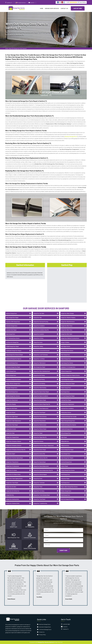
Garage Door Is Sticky (38, 338)
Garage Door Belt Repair (12, 408)
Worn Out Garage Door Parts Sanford (18, 49)
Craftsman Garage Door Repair (13, 367)
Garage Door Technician (39, 483)
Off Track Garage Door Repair (68, 396)
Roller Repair (64, 437)
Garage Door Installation (39, 326)
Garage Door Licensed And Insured (41, 351)
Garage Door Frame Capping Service (14, 479)
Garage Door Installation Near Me (41, 330)
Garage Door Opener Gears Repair (41, 392)
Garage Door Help (38, 318)
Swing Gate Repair (65, 479)
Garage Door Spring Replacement (41, 466)
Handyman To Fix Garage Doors (68, 367)
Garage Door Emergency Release (14, 441)
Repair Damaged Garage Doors (68, 421)
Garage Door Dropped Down (12, 437)
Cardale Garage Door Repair (12, 346)
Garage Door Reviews (38, 441)
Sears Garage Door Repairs (67, 458)
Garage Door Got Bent (11, 487)
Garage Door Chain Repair (12, 425)
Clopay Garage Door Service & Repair (14, 355)
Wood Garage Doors (66, 495)
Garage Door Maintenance (40, 363)
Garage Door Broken (11, 412)
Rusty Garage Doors (66, 454)
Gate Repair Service (66, 346)
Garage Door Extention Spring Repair (14, 458)
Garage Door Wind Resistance (68, 322)
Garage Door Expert (11, 454)
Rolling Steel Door (65, 446)
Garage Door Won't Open (67, 334)
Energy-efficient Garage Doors (13, 384)
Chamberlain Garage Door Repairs (14, 351)
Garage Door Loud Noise (39, 359)
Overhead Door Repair (66, 400)
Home (42, 8)
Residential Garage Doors (67, 429)
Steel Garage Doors (65, 474)
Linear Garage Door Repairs (67, 379)
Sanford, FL (10, 3)
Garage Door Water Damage (67, 313)
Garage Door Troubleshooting (40, 503)
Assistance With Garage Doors (13, 322)
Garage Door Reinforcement (40, 425)
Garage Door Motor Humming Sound (42, 371)
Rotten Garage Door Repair (67, 450)
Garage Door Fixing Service (12, 462)
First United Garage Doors (12, 392)
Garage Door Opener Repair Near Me (42, 404)
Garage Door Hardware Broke (13, 503)
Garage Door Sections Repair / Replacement (44, 446)
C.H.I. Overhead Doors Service (13, 338)
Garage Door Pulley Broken (40, 421)
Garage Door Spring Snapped (40, 474)
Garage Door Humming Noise (13, 499)
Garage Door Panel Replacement (41, 408)
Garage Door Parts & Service (40, 417)
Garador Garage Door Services (13, 396)
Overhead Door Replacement (68, 404)
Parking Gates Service (66, 412)
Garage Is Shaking (65, 342)
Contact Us (64, 8)
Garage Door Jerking (38, 346)
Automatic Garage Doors (12, 326)
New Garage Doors (65, 392)
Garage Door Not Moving (39, 379)
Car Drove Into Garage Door (12, 342)
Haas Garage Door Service (67, 363)
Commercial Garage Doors (12, 363)
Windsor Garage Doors (66, 491)
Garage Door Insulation (39, 334)
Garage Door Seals (10, 433)
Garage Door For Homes (11, 470)
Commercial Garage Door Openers (14, 359)
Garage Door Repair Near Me (40, 437)
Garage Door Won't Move (67, 330)
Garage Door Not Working (39, 384)
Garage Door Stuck (38, 479)
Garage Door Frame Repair (12, 483)
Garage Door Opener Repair (40, 400)
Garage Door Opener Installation (41, 396)
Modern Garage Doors (66, 388)
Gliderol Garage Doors (66, 359)
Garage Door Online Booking (40, 388)
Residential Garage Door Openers (69, 425)
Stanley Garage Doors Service (68, 470)
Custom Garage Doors (11, 371)
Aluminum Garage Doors (11, 313)
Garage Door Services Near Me (40, 458)
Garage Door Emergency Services (14, 446)
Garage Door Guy (10, 495)
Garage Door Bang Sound (12, 400)
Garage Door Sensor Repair (40, 450)
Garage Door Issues (38, 342)
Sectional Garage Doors (66, 462)
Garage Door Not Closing (39, 375)
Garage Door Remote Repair (40, 429)
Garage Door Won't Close (67, 326)
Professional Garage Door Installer (69, 417)
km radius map (67, 285)
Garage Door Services (52, 8)
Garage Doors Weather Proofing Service (70, 338)
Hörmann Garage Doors (66, 371)
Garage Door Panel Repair (39, 412)
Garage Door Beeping (11, 404)
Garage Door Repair (38, 433)
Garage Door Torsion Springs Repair (42, 495)
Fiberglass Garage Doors (12, 388)
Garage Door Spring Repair (40, 462)
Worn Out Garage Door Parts (67, 499)
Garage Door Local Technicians (41, 355)
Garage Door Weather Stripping (68, 318)
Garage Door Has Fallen (39, 313)
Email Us (32, 3)
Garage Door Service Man (39, 454)
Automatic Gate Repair (11, 330)
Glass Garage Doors (65, 355)
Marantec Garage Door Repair (68, 384)
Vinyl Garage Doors (65, 483)
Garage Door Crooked (11, 429)
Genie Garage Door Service (67, 351)
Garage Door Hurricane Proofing (41, 322)
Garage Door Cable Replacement (13, 421)
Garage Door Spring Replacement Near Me (43, 470)
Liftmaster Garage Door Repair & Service (70, 375)
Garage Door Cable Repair (12, 417)
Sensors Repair (64, 466)
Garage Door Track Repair (39, 499)
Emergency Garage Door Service (13, 379)
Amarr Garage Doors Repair (12, 318)
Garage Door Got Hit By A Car (13, 491)
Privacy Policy (42, 635)
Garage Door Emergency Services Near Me (16, 450)
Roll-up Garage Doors (66, 433)
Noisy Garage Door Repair (39, 367)
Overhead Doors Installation (67, 408)
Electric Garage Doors (11, 375)
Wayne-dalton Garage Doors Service (69, 487)
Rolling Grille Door (65, 441)
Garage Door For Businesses (12, 466)
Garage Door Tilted (38, 487)
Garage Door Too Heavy (39, 491)
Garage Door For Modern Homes (13, 474)
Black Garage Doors (11, 334)
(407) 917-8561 (78, 8)
